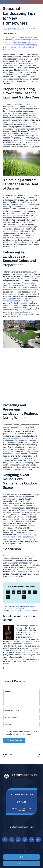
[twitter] (12, 840)
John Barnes (9, 30)
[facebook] (4, 668)
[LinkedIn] (24, 592)
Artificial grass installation (24, 238)
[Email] (24, 597)
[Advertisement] (21, 376)
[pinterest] (25, 840)
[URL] (21, 724)
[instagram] (18, 840)
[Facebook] (8, 592)
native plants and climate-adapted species (20, 537)
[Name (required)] (21, 710)
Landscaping (35, 28)
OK (22, 857)
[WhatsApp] (30, 592)
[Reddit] (19, 592)
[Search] (6, 754)
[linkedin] (38, 840)
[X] (13, 592)
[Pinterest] (8, 597)
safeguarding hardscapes (13, 438)
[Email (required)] (21, 717)
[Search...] (21, 754)
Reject (21, 864)
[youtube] (32, 840)
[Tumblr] (35, 592)
